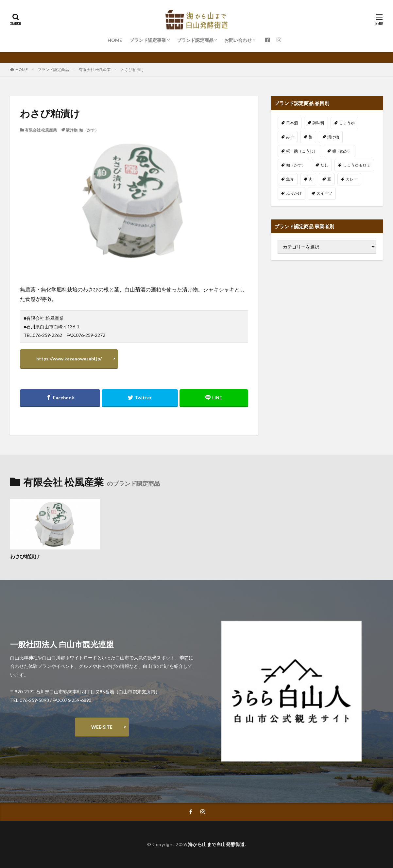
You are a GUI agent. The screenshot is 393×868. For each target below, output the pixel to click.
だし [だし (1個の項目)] (324, 165)
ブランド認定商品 (195, 40)
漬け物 (72, 130)
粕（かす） (89, 130)
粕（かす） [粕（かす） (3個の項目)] (296, 165)
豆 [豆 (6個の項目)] (329, 179)
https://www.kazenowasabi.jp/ (69, 359)
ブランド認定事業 (148, 40)
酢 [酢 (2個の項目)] (311, 137)
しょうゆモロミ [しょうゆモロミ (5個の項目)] (357, 165)
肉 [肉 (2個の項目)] (311, 179)
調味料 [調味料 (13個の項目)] (318, 123)
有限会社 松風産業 (95, 69)
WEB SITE (102, 727)
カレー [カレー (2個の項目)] (352, 179)
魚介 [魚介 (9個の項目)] (290, 179)
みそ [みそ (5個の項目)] (290, 137)
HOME (115, 40)
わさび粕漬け (132, 69)
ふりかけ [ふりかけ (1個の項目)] (294, 193)
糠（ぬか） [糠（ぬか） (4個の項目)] (342, 151)
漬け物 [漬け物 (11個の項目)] (333, 137)
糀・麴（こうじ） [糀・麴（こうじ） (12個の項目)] (302, 151)
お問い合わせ (238, 40)
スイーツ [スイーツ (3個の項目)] (324, 193)
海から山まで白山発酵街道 (216, 844)
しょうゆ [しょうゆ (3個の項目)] (347, 123)
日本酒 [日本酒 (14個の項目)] (292, 123)
